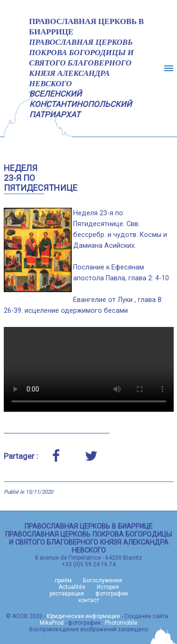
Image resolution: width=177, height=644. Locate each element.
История (108, 587)
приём (63, 580)
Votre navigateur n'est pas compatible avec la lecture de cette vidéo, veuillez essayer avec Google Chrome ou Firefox (89, 369)
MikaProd (52, 623)
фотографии (112, 594)
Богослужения (103, 580)
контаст (89, 600)
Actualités (72, 587)
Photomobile (121, 623)
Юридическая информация (83, 616)
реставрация (67, 594)
